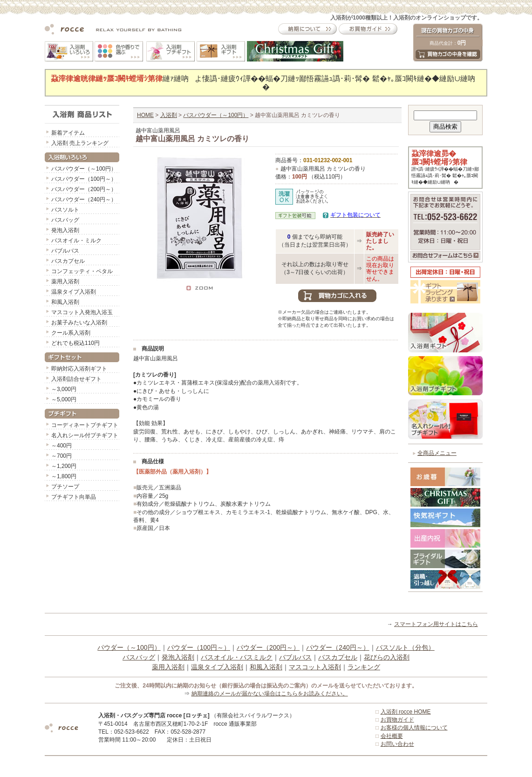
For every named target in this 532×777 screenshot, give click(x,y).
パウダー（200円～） (268, 647)
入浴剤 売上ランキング (80, 143)
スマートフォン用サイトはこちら (436, 624)
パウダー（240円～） (338, 647)
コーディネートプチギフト (85, 425)
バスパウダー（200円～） (84, 189)
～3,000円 (64, 389)
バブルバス (65, 251)
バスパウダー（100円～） (84, 179)
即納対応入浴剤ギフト (79, 369)
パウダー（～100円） (129, 647)
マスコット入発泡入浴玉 (82, 312)
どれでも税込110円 (75, 343)
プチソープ (65, 487)
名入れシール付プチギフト (85, 435)
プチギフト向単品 (74, 497)
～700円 (61, 456)
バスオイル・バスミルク (237, 657)
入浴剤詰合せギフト (76, 379)
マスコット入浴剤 (315, 667)
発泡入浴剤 (65, 230)
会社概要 (392, 736)
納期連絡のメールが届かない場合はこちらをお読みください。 (270, 694)
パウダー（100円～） (199, 647)
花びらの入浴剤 (387, 657)
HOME (145, 115)
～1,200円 (64, 466)
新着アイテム (68, 133)
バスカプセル (68, 261)
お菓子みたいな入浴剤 (79, 323)
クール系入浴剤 (71, 333)
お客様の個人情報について (414, 728)
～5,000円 (64, 399)
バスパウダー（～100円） (84, 169)
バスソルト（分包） (405, 647)
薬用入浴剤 (65, 282)
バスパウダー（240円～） (84, 199)
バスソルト (65, 210)
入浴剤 (169, 115)
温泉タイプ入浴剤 (74, 292)
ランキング (364, 667)
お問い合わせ (397, 744)
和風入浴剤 (65, 302)
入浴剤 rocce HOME (406, 712)
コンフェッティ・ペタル (82, 271)
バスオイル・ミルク (76, 241)
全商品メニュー (437, 453)
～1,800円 (64, 476)
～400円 (61, 446)
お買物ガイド (397, 720)
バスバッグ (65, 220)
